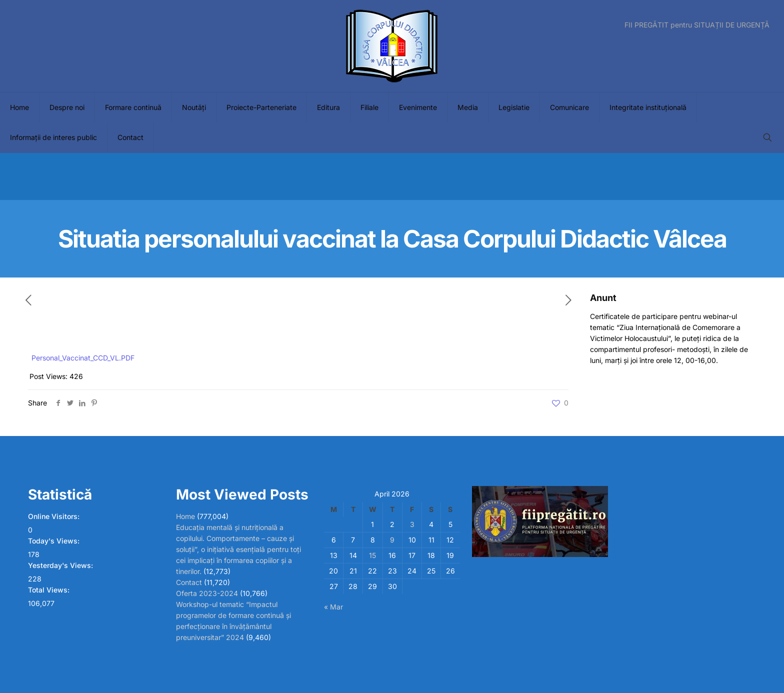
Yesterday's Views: (61, 565)
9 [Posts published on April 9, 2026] (392, 540)
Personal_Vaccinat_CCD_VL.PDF (83, 358)
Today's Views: (55, 541)
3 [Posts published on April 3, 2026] (412, 524)
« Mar (333, 607)
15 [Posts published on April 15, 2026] (372, 555)
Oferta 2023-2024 (207, 593)
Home (185, 516)
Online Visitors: (55, 516)
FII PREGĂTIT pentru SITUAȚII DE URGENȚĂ (697, 25)
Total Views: (50, 590)
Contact (189, 582)
